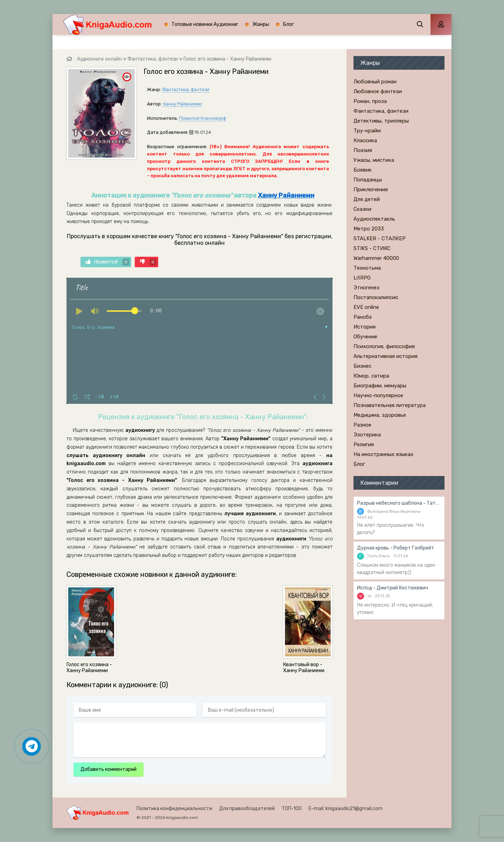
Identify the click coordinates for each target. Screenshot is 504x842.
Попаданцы (368, 180)
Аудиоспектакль (374, 219)
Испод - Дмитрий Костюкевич (393, 588)
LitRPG (362, 278)
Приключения (371, 189)
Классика (365, 140)
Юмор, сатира (371, 376)
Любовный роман (375, 82)
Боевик (363, 170)
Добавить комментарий (108, 769)
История (365, 327)
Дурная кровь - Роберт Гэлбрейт (396, 548)
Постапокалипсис (376, 297)
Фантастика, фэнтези (186, 89)
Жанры (261, 24)
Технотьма (367, 268)
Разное (362, 425)
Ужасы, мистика (374, 160)
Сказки (362, 209)
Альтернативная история (386, 356)
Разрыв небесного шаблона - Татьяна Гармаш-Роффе (399, 503)
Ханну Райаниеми (182, 104)
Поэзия (363, 150)
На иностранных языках (383, 454)
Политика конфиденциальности (174, 809)
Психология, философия (384, 346)
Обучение (365, 337)
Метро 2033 (369, 229)
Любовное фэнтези (378, 91)
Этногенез (366, 288)
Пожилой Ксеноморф (203, 118)
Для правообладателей (247, 809)
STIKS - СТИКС (372, 248)
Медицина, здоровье (380, 415)
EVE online (366, 307)
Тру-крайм (367, 131)
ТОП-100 (292, 809)
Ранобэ (363, 317)
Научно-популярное (378, 395)
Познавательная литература (390, 405)
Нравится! (108, 262)
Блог (289, 24)
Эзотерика (367, 435)
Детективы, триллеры (381, 121)
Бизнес (362, 366)
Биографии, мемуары (380, 386)
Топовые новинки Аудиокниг (205, 24)
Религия (364, 444)
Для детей (367, 199)
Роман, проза (370, 101)
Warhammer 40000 (376, 258)
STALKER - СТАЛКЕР (380, 239)
